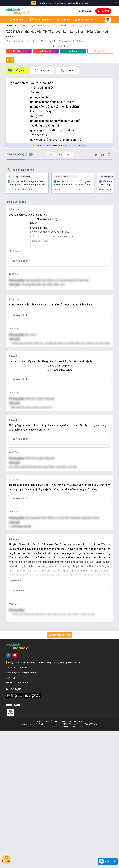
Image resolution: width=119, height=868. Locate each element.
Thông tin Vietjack (18, 820)
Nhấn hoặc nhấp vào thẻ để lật (59, 146)
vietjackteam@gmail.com (24, 810)
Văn (23, 26)
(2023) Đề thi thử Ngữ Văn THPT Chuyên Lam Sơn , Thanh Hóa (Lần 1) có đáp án (59, 26)
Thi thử (67, 71)
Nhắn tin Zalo (108, 861)
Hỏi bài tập (6, 859)
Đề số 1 (10, 60)
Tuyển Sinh (84, 20)
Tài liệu (64, 20)
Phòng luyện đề (41, 20)
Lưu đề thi (100, 51)
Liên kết (11, 816)
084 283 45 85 (20, 805)
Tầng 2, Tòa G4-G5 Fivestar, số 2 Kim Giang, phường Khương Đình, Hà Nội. (44, 800)
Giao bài (46, 51)
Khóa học (18, 20)
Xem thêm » (15, 251)
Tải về (73, 51)
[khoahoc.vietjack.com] (17, 11)
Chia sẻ (19, 51)
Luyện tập (42, 71)
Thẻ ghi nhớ (17, 71)
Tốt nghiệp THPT (12, 26)
